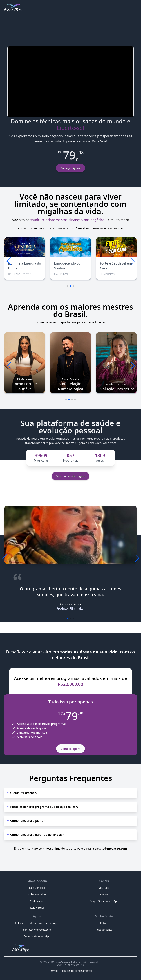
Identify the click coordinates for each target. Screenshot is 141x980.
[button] (132, 261)
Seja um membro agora (71, 476)
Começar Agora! (70, 168)
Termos (54, 971)
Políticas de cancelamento (76, 971)
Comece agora (70, 749)
